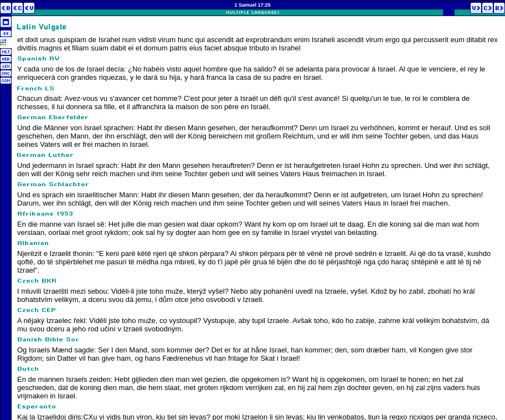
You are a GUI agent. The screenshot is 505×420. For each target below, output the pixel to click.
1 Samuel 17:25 (252, 5)
